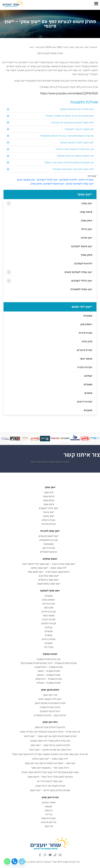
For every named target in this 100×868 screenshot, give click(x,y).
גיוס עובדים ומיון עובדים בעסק (50, 727)
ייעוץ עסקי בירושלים (49, 580)
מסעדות (88, 316)
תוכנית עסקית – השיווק (49, 675)
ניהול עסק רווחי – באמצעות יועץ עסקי (50, 768)
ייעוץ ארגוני (49, 512)
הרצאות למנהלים (49, 552)
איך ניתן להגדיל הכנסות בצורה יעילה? (75, 149)
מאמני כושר (86, 359)
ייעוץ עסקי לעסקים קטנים (78, 272)
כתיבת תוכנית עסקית (50, 707)
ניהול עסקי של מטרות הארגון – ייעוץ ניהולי (50, 750)
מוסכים (88, 393)
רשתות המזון (49, 600)
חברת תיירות (86, 333)
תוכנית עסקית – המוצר (49, 671)
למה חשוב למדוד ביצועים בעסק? (77, 143)
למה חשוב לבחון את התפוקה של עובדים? (72, 123)
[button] (50, 109)
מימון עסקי (86, 255)
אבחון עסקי (49, 500)
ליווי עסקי (49, 493)
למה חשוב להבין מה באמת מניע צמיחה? (73, 169)
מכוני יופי (49, 647)
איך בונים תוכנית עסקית (49, 659)
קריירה (49, 814)
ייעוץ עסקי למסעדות (81, 289)
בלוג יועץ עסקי (50, 722)
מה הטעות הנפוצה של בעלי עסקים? (75, 156)
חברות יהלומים (49, 623)
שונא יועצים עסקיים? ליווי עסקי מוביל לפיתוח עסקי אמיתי (50, 772)
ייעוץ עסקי (87, 203)
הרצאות (49, 810)
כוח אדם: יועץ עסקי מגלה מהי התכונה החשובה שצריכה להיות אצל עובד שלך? (50, 754)
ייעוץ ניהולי (87, 229)
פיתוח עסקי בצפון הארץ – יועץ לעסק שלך (49, 572)
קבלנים (88, 376)
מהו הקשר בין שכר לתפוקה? (79, 129)
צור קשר (49, 826)
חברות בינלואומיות (49, 540)
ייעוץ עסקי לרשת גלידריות (50, 781)
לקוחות (49, 807)
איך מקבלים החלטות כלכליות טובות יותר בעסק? (69, 163)
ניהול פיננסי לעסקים (50, 711)
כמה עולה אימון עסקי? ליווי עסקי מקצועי (50, 741)
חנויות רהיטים (49, 639)
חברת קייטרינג (85, 350)
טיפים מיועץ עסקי (50, 690)
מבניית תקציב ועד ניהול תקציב (50, 786)
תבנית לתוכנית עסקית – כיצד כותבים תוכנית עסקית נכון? (49, 663)
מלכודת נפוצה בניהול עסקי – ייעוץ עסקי (50, 745)
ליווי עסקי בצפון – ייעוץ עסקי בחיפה (49, 568)
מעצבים (88, 410)
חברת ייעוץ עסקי (50, 797)
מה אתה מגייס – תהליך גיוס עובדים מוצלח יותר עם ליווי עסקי (50, 732)
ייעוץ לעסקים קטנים (49, 536)
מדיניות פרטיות (49, 822)
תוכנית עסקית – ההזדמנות (49, 679)
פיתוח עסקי (86, 212)
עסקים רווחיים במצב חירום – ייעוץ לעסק (50, 790)
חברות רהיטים (85, 402)
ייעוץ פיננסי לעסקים (82, 246)
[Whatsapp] (7, 861)
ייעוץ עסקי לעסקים (50, 591)
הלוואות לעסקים (83, 263)
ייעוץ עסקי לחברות (50, 531)
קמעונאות (49, 544)
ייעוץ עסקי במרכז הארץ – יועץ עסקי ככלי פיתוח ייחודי (49, 564)
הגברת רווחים (86, 180)
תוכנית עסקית (50, 654)
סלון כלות (87, 341)
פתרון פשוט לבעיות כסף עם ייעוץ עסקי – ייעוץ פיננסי (50, 736)
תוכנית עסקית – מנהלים (49, 683)
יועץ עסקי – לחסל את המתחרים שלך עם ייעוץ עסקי (50, 763)
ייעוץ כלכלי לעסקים (82, 281)
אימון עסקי (86, 220)
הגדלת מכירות (49, 524)
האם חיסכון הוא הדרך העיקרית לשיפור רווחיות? (69, 116)
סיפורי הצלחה (49, 803)
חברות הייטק (49, 548)
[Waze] (22, 861)
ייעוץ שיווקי (86, 238)
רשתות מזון (86, 324)
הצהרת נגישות (49, 818)
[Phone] (15, 861)
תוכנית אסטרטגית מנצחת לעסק (50, 703)
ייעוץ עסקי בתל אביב (49, 576)
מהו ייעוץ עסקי (50, 695)
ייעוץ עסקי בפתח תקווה (49, 584)
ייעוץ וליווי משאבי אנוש (50, 699)
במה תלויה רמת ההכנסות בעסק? (77, 109)
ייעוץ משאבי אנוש (26, 180)
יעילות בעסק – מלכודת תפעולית (50, 715)
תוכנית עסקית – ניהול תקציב (49, 667)
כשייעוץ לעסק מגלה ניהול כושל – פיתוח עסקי (50, 777)
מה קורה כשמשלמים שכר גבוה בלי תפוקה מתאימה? (67, 136)
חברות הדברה (85, 367)
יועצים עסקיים (50, 559)
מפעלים (88, 384)
